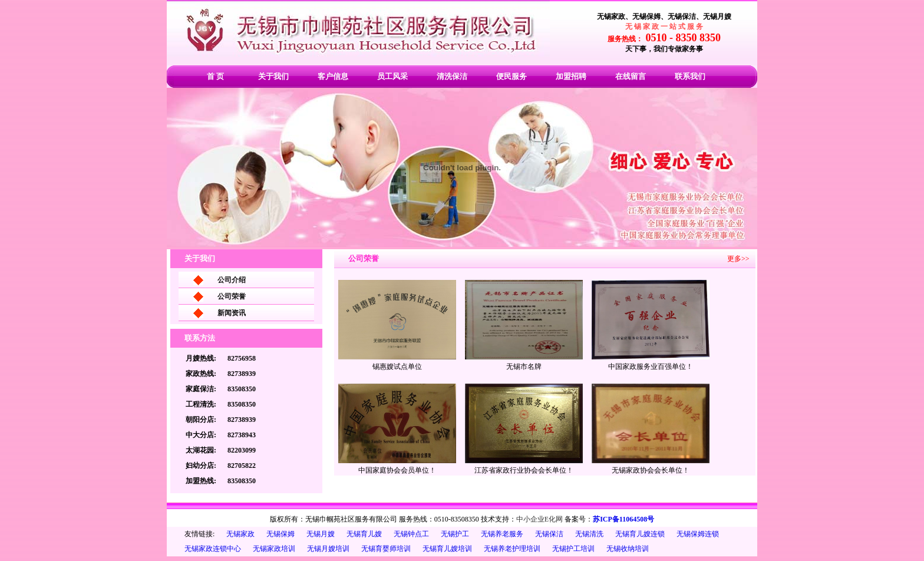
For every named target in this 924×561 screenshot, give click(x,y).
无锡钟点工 (411, 534)
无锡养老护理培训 (512, 549)
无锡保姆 (280, 534)
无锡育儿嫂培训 (447, 549)
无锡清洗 (589, 534)
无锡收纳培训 (628, 549)
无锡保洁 (549, 534)
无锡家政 (240, 534)
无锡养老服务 (502, 534)
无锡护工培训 (573, 549)
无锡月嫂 (321, 534)
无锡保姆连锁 (698, 534)
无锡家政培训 (274, 549)
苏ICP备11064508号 (623, 519)
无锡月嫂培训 (328, 549)
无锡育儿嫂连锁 (640, 534)
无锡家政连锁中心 (213, 549)
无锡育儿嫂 (364, 534)
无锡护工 (455, 534)
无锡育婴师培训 (386, 549)
